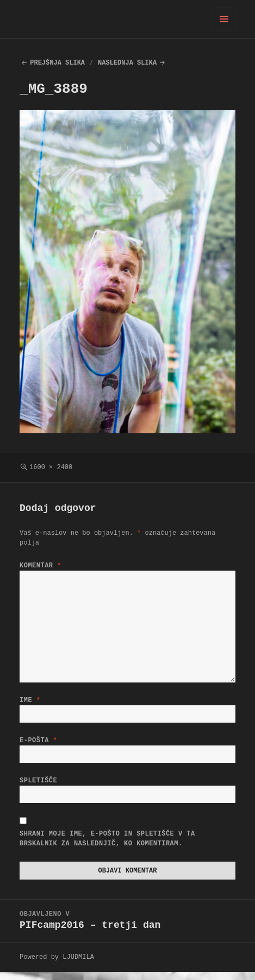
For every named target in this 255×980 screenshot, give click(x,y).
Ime (30, 700)
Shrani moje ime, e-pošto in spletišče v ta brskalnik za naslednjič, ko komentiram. (107, 845)
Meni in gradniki (224, 30)
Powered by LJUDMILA (57, 965)
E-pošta (38, 742)
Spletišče (38, 785)
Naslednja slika (127, 63)
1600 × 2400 (51, 467)
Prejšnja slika (57, 63)
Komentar (41, 565)
